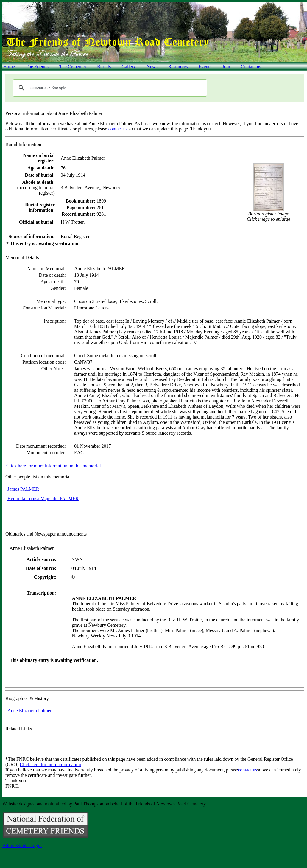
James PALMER (23, 489)
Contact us (251, 67)
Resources (178, 67)
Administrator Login (22, 846)
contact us (118, 129)
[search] (109, 88)
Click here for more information (50, 764)
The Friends (37, 67)
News (152, 67)
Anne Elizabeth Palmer (29, 711)
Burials (104, 67)
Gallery (129, 67)
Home (9, 67)
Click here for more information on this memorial (54, 466)
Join (226, 67)
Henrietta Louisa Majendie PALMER (43, 498)
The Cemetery (73, 67)
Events (205, 67)
